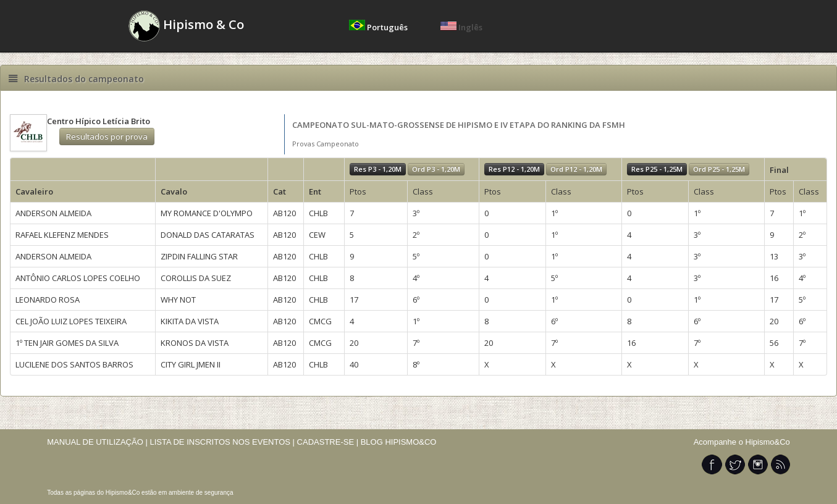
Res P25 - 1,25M (657, 169)
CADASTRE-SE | (329, 442)
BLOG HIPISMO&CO (399, 442)
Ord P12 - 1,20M (576, 169)
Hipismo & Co (186, 26)
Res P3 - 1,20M (378, 169)
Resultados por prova (107, 136)
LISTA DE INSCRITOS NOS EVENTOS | (222, 442)
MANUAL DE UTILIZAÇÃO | (97, 442)
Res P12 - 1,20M (514, 169)
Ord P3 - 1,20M (436, 169)
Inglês (461, 27)
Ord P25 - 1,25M (719, 169)
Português (379, 27)
